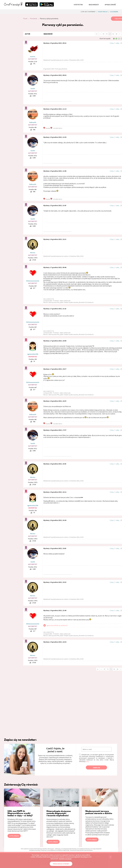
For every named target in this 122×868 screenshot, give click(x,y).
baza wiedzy (94, 5)
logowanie (114, 12)
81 (113, 34)
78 (103, 34)
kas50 (33, 89)
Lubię (117, 43)
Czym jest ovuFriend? (88, 12)
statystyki (78, 5)
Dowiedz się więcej (65, 859)
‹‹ (97, 34)
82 (116, 34)
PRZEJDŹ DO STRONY (61, 864)
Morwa (33, 253)
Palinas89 (33, 122)
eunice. (33, 57)
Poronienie (34, 19)
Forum (25, 19)
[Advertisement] (12, 45)
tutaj (87, 761)
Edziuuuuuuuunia (33, 281)
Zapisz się (96, 768)
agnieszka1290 (33, 354)
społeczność (110, 5)
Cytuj (112, 43)
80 (110, 34)
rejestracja (103, 12)
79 (107, 34)
